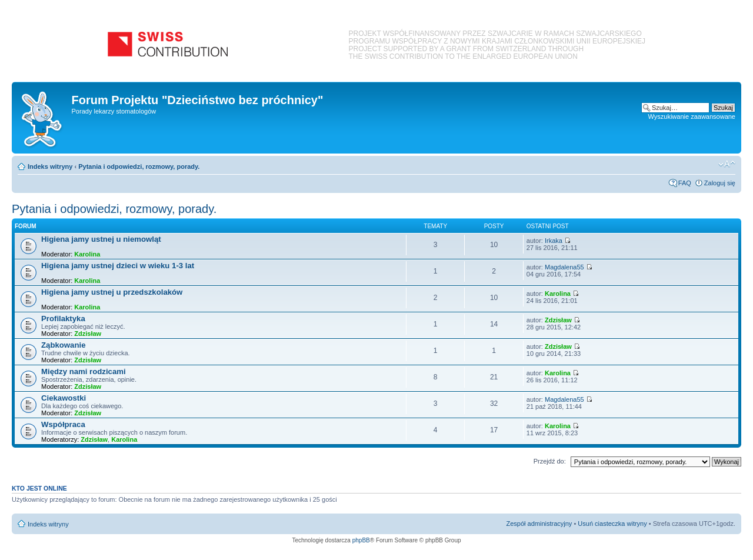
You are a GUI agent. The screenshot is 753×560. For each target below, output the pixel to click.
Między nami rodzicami (84, 371)
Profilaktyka (63, 319)
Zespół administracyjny (539, 524)
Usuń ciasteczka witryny (612, 524)
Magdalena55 (564, 267)
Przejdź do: (550, 461)
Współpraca (63, 424)
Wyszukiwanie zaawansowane (692, 116)
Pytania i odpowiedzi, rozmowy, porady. (139, 166)
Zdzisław (88, 334)
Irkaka (554, 241)
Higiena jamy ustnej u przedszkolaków (112, 292)
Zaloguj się (720, 183)
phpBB (361, 540)
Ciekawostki (64, 398)
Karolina (87, 254)
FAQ (685, 183)
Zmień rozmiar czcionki (727, 164)
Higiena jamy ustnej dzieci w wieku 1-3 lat (118, 266)
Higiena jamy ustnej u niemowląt (101, 239)
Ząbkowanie (63, 345)
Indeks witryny (50, 166)
